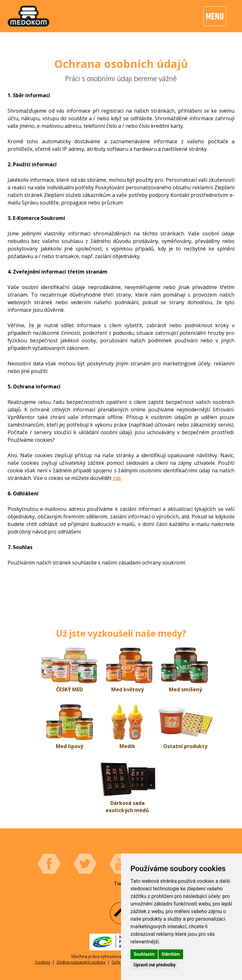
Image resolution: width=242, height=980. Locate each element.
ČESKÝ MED (69, 689)
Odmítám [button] (171, 954)
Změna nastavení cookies (81, 962)
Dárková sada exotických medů (127, 807)
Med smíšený (185, 689)
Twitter (85, 864)
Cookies (43, 962)
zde (117, 478)
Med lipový (69, 746)
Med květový (127, 689)
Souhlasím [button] (144, 954)
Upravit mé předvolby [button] (155, 965)
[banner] (29, 16)
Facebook (49, 864)
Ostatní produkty (185, 746)
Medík (127, 746)
